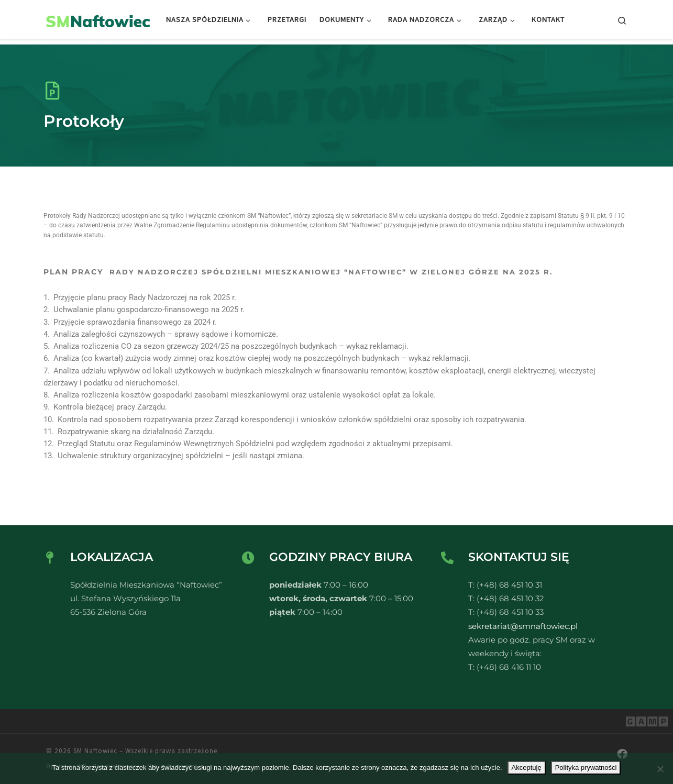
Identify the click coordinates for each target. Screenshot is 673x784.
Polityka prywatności (586, 768)
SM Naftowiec (95, 751)
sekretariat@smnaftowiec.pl (523, 626)
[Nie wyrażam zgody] (660, 769)
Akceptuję (527, 768)
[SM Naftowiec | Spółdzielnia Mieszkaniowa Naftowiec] (98, 19)
